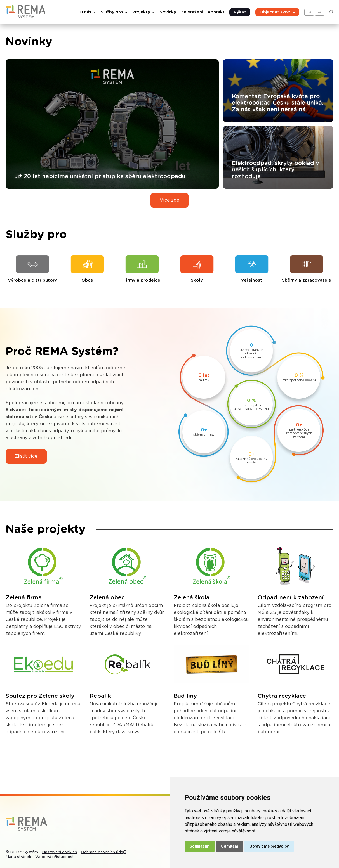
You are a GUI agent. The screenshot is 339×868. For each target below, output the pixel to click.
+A (309, 12)
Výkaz (240, 12)
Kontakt (216, 12)
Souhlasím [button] (200, 846)
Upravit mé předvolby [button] (269, 846)
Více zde (170, 200)
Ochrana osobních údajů (103, 852)
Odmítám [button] (230, 846)
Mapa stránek (18, 857)
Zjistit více (26, 456)
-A (320, 12)
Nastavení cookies (59, 852)
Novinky (168, 12)
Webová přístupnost (55, 857)
